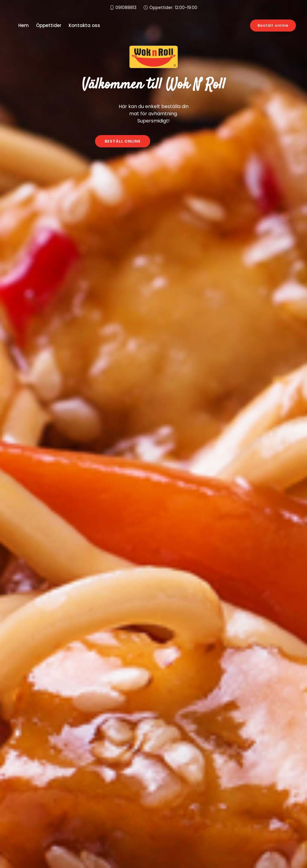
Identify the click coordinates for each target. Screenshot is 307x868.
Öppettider (49, 25)
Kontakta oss (84, 25)
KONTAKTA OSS (185, 141)
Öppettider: (173, 8)
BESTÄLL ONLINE (123, 141)
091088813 (126, 8)
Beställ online (273, 25)
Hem (24, 25)
